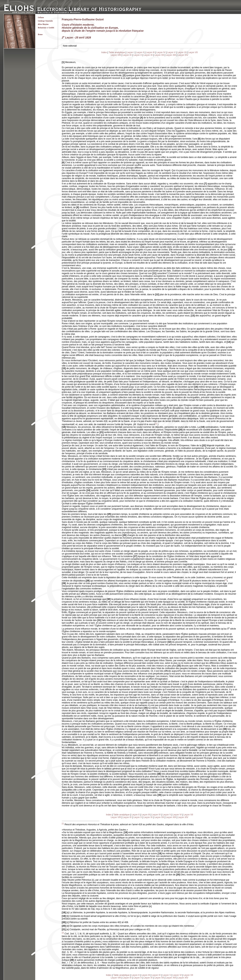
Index (104, 52)
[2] (226, 580)
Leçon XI (148, 55)
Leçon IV (161, 52)
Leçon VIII (116, 55)
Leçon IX (127, 55)
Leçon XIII (171, 55)
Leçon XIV (183, 55)
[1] (156, 424)
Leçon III (150, 52)
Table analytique (117, 52)
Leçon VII (193, 52)
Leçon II (140, 52)
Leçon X (138, 55)
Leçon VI (182, 52)
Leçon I (131, 52)
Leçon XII (159, 55)
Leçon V (171, 52)
